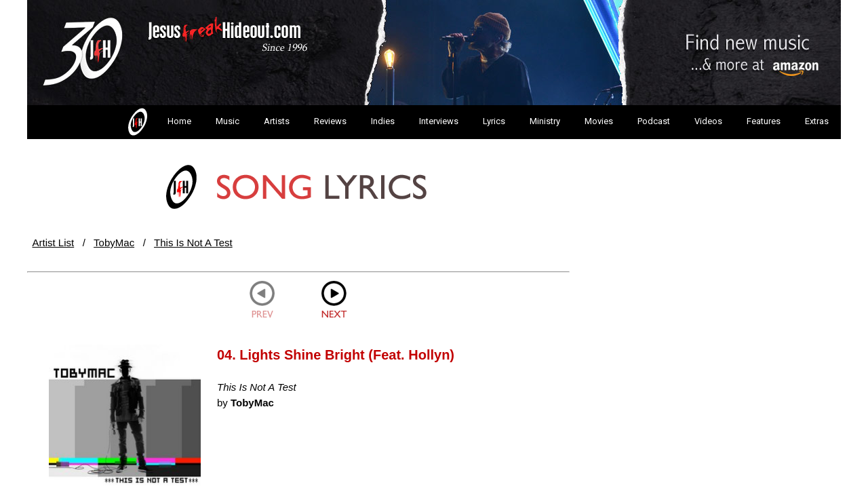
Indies (383, 121)
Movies (599, 121)
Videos (708, 121)
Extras (817, 121)
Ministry (545, 121)
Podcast (654, 121)
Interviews (439, 121)
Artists (277, 121)
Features (764, 121)
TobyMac (114, 243)
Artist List (54, 243)
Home (158, 122)
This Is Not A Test (193, 243)
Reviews (330, 121)
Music (228, 121)
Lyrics (494, 121)
